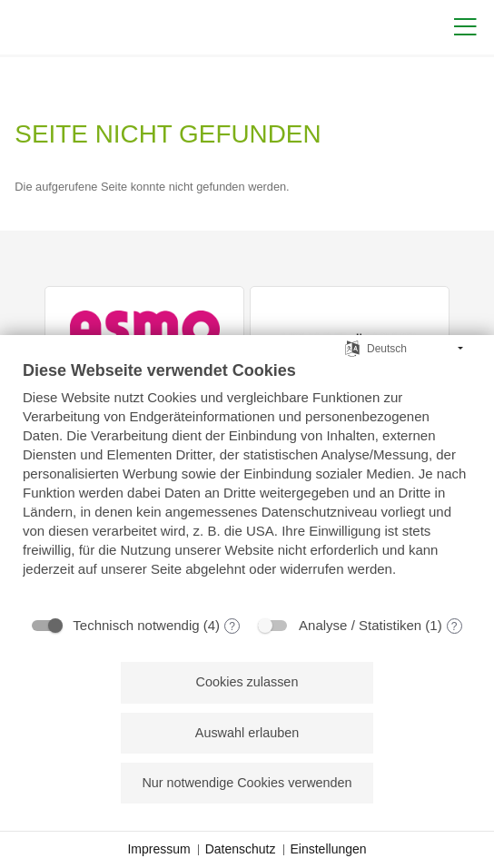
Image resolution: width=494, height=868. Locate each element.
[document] (247, 482)
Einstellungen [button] (329, 849)
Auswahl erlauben (247, 733)
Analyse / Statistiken (360, 625)
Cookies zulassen (247, 682)
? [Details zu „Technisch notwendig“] (232, 626)
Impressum (158, 849)
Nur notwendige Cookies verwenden (247, 783)
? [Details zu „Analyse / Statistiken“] (454, 626)
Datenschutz (241, 849)
